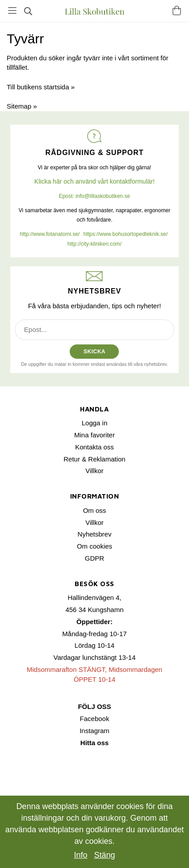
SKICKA (94, 352)
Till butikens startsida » (41, 87)
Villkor (94, 471)
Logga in (95, 423)
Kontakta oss (94, 447)
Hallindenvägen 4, (94, 598)
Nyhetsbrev (95, 534)
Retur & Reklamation (94, 459)
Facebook (95, 719)
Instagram (94, 731)
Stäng (105, 855)
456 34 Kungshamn (94, 610)
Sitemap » (22, 106)
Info (80, 855)
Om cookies (94, 546)
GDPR (94, 558)
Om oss (95, 510)
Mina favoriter (94, 435)
